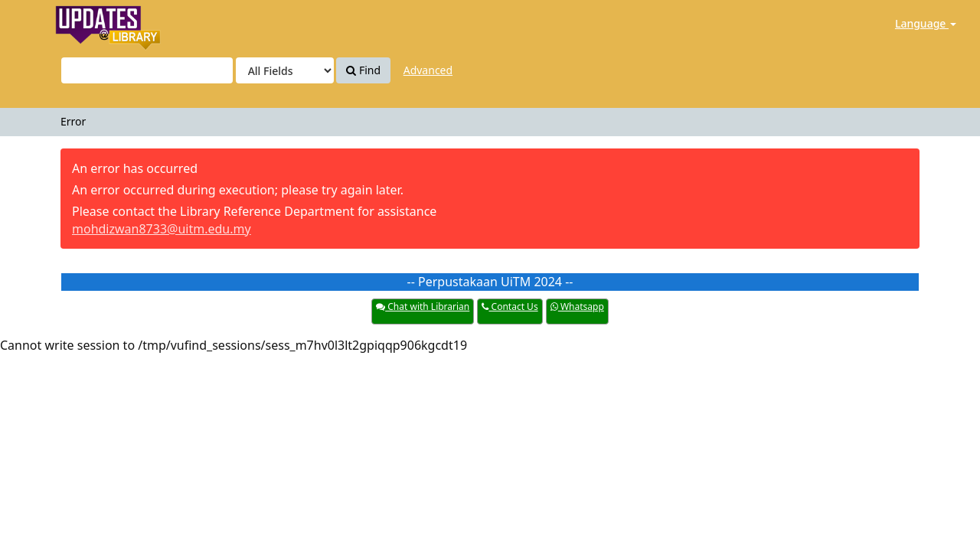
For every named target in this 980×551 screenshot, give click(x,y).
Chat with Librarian (423, 306)
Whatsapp (577, 306)
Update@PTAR (76, 23)
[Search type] (285, 70)
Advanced (428, 70)
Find (363, 70)
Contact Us (510, 306)
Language (926, 23)
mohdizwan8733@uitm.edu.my (162, 229)
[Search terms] (147, 70)
